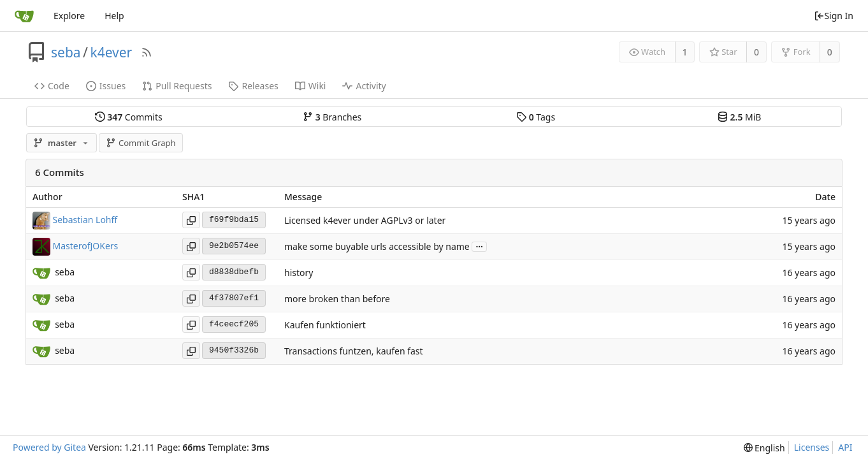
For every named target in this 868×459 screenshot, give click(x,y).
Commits (129, 117)
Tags (536, 117)
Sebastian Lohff (85, 219)
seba (66, 52)
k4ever (111, 52)
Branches (332, 117)
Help (114, 16)
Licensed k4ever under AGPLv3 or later (365, 220)
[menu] (764, 448)
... (479, 246)
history (299, 273)
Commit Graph (141, 143)
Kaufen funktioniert (325, 325)
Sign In (834, 16)
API (845, 447)
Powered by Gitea (49, 447)
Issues (106, 86)
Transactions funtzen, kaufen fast (354, 351)
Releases (253, 86)
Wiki (311, 86)
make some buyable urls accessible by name (377, 246)
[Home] (24, 16)
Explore (69, 16)
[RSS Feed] (147, 52)
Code (52, 86)
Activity (364, 86)
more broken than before (337, 299)
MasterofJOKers (86, 245)
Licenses (812, 447)
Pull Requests (177, 86)
